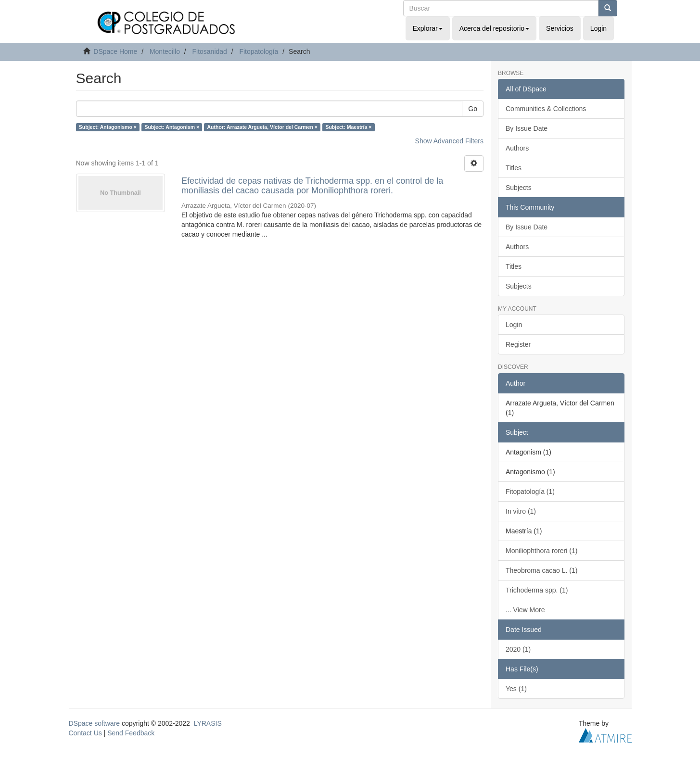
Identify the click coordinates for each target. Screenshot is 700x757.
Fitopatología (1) (530, 492)
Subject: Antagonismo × (108, 127)
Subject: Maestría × (348, 127)
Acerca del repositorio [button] (494, 28)
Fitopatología (259, 51)
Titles (514, 168)
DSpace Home (115, 51)
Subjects (519, 188)
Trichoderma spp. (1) (537, 590)
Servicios (560, 28)
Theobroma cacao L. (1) (541, 570)
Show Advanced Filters (449, 141)
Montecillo (165, 51)
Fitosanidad (209, 51)
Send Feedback (131, 733)
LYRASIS (208, 723)
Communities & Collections (546, 109)
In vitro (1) (521, 511)
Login (514, 325)
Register (518, 344)
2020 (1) (518, 649)
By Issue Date (527, 128)
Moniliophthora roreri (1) (541, 551)
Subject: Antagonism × (172, 127)
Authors (517, 148)
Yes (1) (516, 689)
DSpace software (95, 723)
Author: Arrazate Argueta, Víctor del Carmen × (262, 127)
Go (473, 109)
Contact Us (85, 733)
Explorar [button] (428, 28)
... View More (525, 610)
